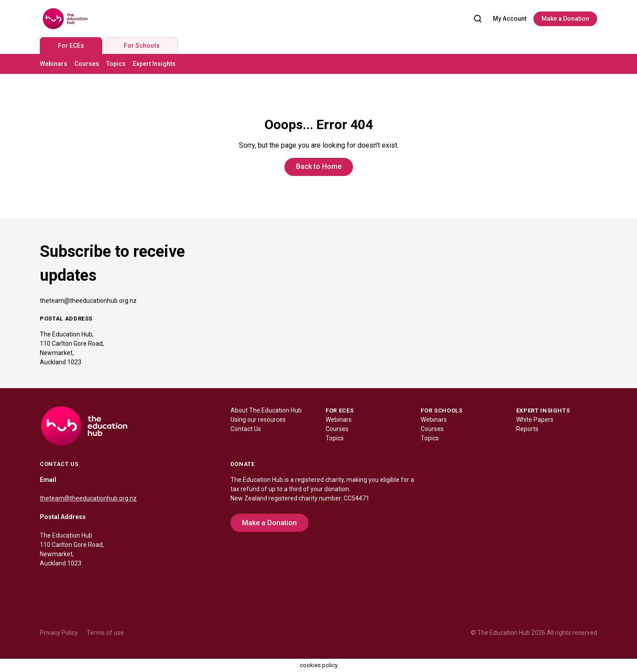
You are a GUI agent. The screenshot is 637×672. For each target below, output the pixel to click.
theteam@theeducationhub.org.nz (88, 301)
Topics (116, 64)
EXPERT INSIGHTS (543, 410)
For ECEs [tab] (71, 46)
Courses (87, 64)
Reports (527, 429)
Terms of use (105, 633)
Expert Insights (154, 64)
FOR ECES (340, 410)
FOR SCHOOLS (441, 410)
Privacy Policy (59, 633)
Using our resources (258, 420)
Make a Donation (565, 19)
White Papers (535, 420)
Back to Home (319, 166)
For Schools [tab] (142, 46)
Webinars (54, 64)
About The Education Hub (266, 410)
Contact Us (246, 429)
